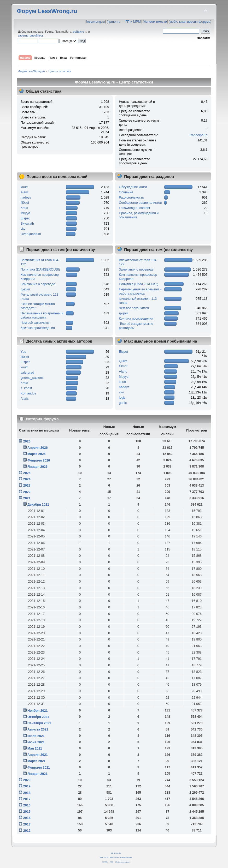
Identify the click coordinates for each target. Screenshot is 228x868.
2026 (27, 441)
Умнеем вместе (155, 22)
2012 (27, 831)
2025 (27, 473)
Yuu (24, 352)
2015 (27, 812)
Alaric (25, 192)
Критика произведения (38, 328)
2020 (27, 780)
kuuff (24, 187)
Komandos (28, 393)
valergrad (27, 373)
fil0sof (25, 203)
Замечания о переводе (38, 284)
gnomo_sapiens (32, 378)
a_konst (26, 388)
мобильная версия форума (190, 22)
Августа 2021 (38, 729)
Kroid (24, 208)
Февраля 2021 (39, 768)
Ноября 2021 (37, 711)
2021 (27, 498)
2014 (27, 818)
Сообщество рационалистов (140, 203)
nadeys (26, 197)
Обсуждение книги (133, 187)
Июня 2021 (36, 742)
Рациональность (131, 197)
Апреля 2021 (38, 755)
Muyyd (25, 213)
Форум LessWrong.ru (47, 11)
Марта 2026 (36, 454)
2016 (27, 805)
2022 (27, 492)
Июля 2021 (36, 736)
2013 (27, 824)
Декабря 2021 (38, 505)
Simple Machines (126, 857)
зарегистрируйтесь (31, 35)
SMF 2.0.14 (104, 857)
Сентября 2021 (39, 723)
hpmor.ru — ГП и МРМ (124, 22)
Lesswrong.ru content (134, 208)
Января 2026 (37, 467)
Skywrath (27, 224)
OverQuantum (31, 234)
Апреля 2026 (38, 448)
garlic (123, 403)
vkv (23, 229)
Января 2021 (37, 774)
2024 (27, 479)
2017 (27, 799)
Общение (126, 192)
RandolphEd (199, 135)
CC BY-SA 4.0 (116, 853)
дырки (25, 289)
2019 (27, 786)
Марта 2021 (36, 761)
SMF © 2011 (114, 857)
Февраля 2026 (39, 460)
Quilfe (123, 361)
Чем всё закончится (36, 323)
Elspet (25, 218)
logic (122, 398)
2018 (27, 793)
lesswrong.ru (96, 22)
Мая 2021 (35, 749)
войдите (78, 32)
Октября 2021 (38, 717)
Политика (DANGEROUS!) (40, 270)
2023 (27, 486)
